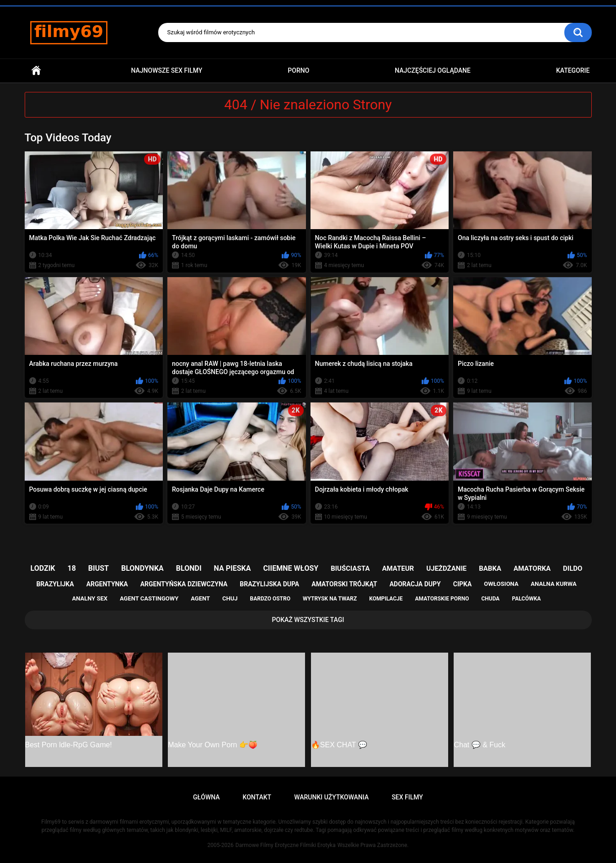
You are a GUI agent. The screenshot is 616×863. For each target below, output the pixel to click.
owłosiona (501, 584)
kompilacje (386, 599)
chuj (230, 598)
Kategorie (573, 70)
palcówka (526, 599)
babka (490, 568)
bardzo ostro (270, 599)
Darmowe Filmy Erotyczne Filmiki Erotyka (286, 845)
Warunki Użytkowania (331, 797)
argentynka (107, 584)
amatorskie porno (442, 599)
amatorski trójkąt (344, 584)
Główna (36, 71)
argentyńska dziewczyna (184, 584)
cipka (463, 584)
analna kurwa (554, 584)
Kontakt (257, 797)
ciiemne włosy (291, 568)
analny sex (90, 598)
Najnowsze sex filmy (166, 70)
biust (99, 568)
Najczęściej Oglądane (433, 70)
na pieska (233, 568)
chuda (490, 599)
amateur (398, 568)
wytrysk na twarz (330, 599)
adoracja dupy (415, 584)
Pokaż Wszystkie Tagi (308, 620)
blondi (189, 568)
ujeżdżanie (446, 568)
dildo (573, 568)
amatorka (532, 568)
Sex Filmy (407, 797)
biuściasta (350, 568)
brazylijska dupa (269, 584)
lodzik (43, 568)
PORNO (298, 70)
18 (72, 568)
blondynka (142, 568)
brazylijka (55, 584)
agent (200, 598)
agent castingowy (149, 598)
